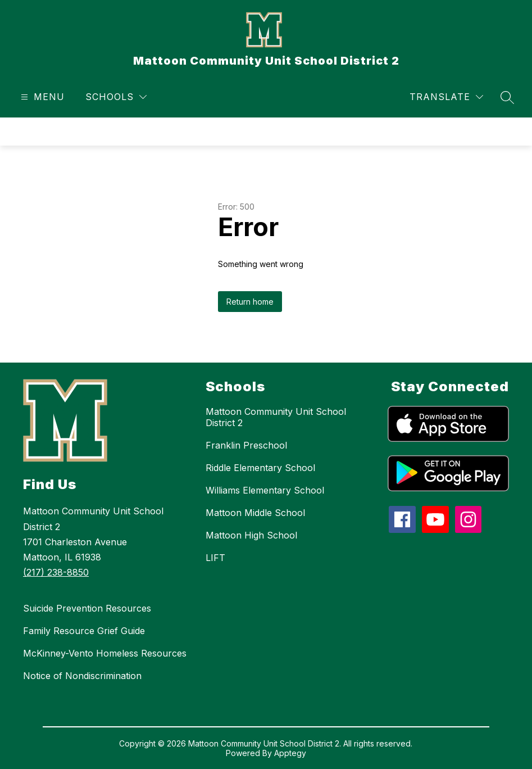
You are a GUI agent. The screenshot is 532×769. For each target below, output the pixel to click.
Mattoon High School (251, 535)
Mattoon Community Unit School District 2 (276, 417)
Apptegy (290, 753)
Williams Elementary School (265, 490)
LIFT (215, 558)
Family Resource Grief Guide (84, 631)
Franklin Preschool (246, 445)
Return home (250, 302)
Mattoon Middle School (255, 513)
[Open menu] (41, 97)
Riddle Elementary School (260, 468)
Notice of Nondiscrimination (82, 676)
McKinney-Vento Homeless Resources (105, 653)
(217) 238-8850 (56, 572)
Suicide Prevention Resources (87, 608)
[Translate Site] (446, 97)
